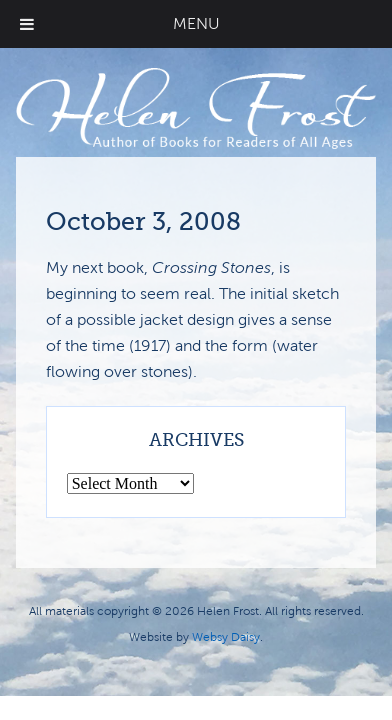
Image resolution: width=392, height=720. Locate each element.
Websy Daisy (226, 637)
